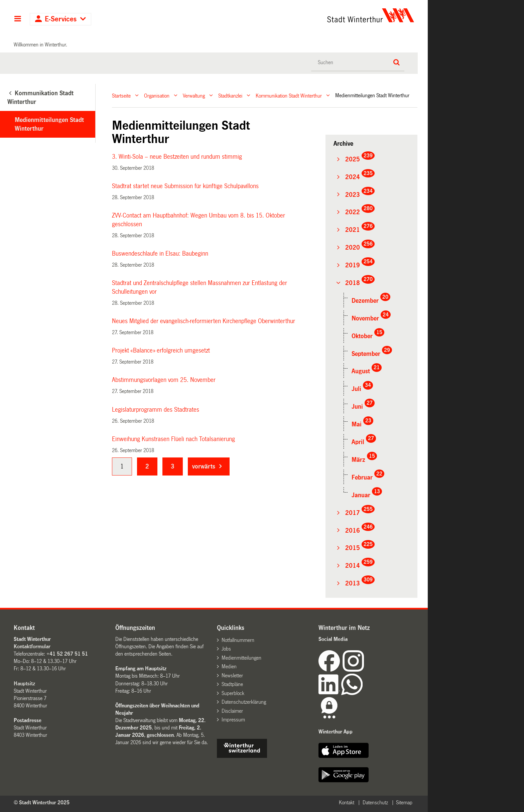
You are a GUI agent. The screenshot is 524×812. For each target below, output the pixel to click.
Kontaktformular (32, 646)
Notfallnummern (238, 640)
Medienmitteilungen (241, 658)
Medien (229, 666)
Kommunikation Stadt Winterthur (289, 95)
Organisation (157, 95)
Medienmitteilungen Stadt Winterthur (49, 124)
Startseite (121, 95)
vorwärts (204, 466)
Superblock (233, 693)
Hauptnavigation (18, 19)
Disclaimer (232, 711)
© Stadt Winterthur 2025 (42, 802)
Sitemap (404, 802)
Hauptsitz (24, 684)
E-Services (61, 19)
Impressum (233, 720)
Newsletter (232, 675)
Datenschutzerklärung (244, 702)
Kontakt (347, 802)
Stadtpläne (232, 684)
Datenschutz (375, 802)
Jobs (226, 649)
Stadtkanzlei (230, 95)
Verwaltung (194, 95)
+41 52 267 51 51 (67, 654)
